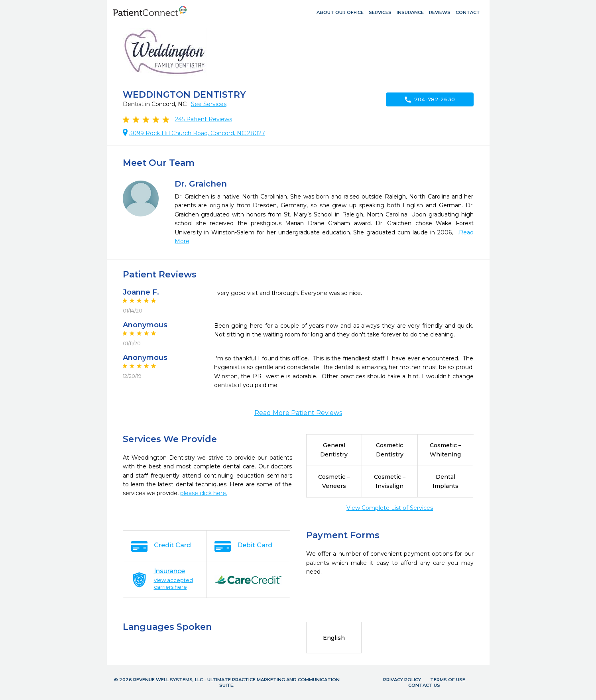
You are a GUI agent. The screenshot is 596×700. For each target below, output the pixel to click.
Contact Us (424, 685)
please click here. (204, 493)
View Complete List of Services (390, 508)
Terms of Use (448, 680)
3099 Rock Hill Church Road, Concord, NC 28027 (197, 133)
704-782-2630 (430, 100)
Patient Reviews (204, 119)
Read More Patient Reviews (298, 413)
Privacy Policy (402, 680)
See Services (209, 104)
